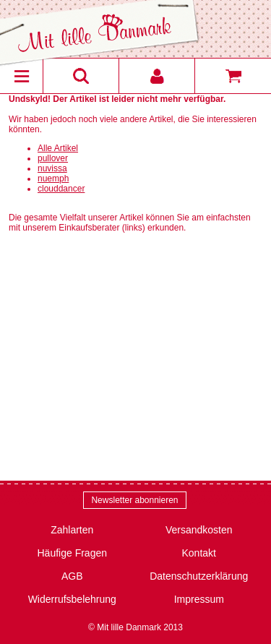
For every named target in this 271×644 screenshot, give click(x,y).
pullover (53, 158)
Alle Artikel (58, 148)
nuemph (53, 179)
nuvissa (52, 168)
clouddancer (61, 189)
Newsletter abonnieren (134, 500)
